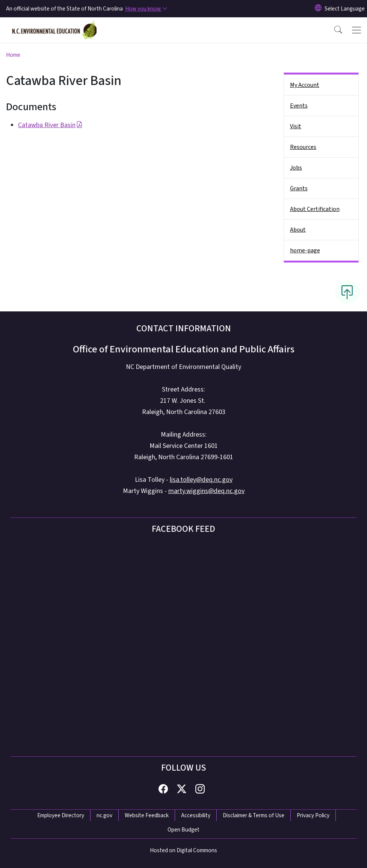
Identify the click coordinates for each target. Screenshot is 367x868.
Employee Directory (61, 815)
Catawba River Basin (50, 125)
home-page (305, 250)
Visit (296, 126)
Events (299, 106)
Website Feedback (147, 815)
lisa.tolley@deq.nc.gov (201, 480)
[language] (345, 9)
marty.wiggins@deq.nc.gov (206, 491)
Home (13, 55)
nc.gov (104, 815)
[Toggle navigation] (356, 30)
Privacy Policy (313, 815)
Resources (303, 147)
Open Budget (183, 830)
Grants (299, 188)
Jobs (296, 168)
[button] (333, 30)
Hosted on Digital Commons (183, 850)
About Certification (315, 209)
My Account (305, 85)
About (298, 230)
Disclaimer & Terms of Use (254, 815)
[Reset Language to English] (318, 9)
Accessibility (196, 815)
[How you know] (146, 9)
